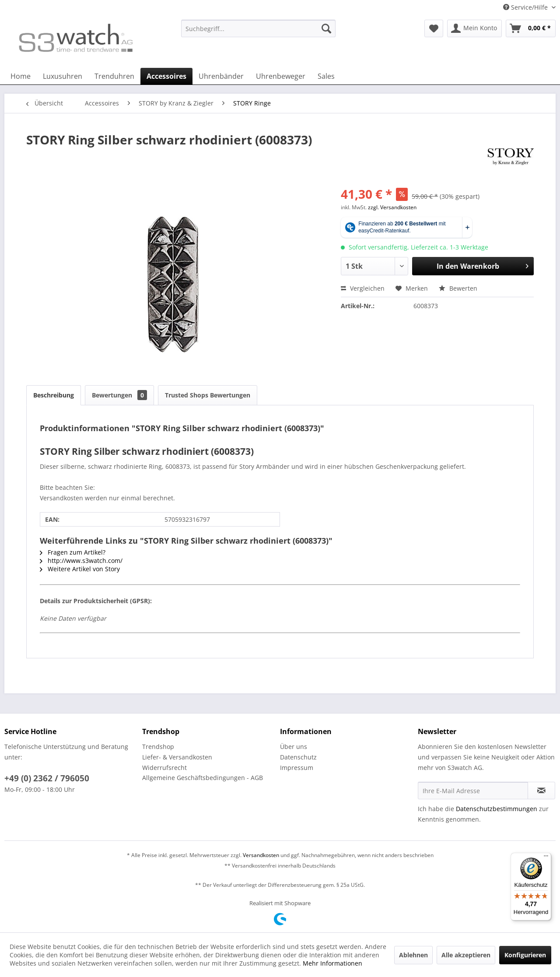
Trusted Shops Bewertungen (208, 395)
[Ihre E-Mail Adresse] (473, 791)
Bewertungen (119, 395)
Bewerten (458, 288)
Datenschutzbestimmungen (497, 809)
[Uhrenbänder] (221, 76)
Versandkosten (261, 855)
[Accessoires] (166, 76)
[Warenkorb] (531, 28)
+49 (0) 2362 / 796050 (47, 778)
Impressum (297, 768)
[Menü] (546, 858)
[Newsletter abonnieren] (541, 791)
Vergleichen (363, 288)
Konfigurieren (525, 955)
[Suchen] (326, 28)
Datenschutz (298, 757)
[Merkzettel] (434, 28)
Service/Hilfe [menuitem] (526, 7)
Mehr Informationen (332, 963)
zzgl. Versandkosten (392, 207)
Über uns (294, 747)
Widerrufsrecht (164, 768)
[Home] (21, 76)
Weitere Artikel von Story (80, 569)
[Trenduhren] (114, 76)
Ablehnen (413, 955)
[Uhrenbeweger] (281, 76)
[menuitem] (258, 33)
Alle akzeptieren (466, 955)
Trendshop (158, 747)
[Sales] (326, 76)
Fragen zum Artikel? (73, 552)
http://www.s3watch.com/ (81, 561)
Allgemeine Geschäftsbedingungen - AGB (203, 778)
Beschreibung (54, 395)
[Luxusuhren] (63, 76)
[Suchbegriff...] (258, 28)
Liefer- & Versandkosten (177, 757)
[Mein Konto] (474, 28)
